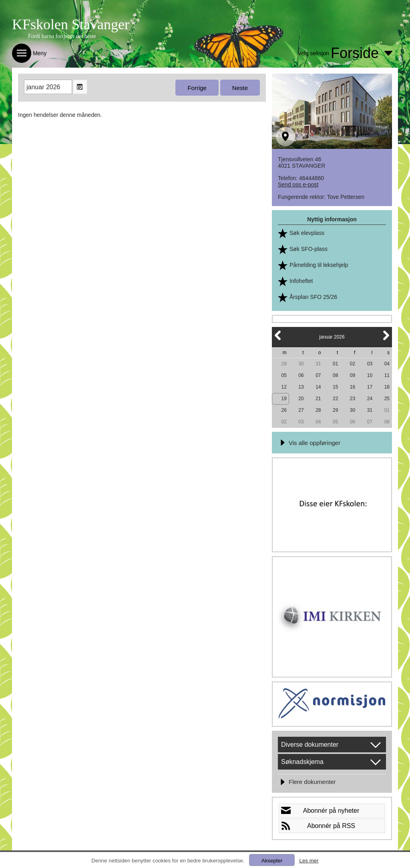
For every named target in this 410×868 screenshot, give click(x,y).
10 (370, 375)
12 (284, 387)
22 (335, 399)
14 (318, 387)
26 (284, 410)
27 (301, 410)
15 (335, 387)
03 (370, 364)
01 (335, 364)
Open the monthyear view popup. (80, 87)
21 (318, 399)
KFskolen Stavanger (71, 24)
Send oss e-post (298, 184)
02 (353, 364)
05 (284, 375)
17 (370, 387)
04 (387, 364)
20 (301, 399)
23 (353, 399)
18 (387, 387)
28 (318, 410)
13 (301, 387)
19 (284, 399)
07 (318, 375)
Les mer (309, 861)
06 (301, 375)
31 (318, 364)
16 (353, 387)
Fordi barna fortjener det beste (62, 36)
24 (370, 399)
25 (387, 399)
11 (387, 375)
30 (301, 364)
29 (284, 364)
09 (353, 375)
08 (335, 375)
